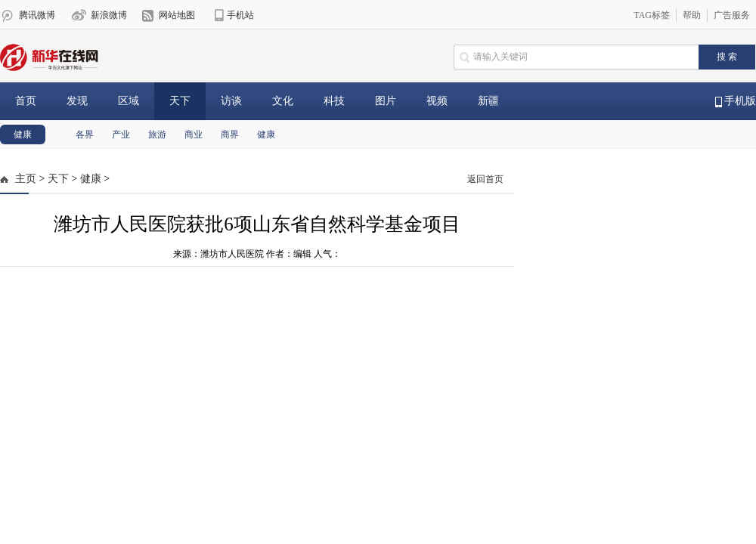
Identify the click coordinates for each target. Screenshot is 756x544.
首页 (26, 101)
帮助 (692, 15)
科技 (334, 101)
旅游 (157, 134)
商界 (230, 134)
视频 (437, 101)
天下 (180, 101)
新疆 (488, 101)
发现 (77, 101)
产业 (121, 134)
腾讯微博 (37, 15)
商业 (194, 134)
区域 (129, 101)
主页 (26, 179)
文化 (283, 101)
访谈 (231, 101)
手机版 (736, 101)
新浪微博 (109, 15)
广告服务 (732, 15)
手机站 (240, 15)
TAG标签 (652, 15)
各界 (85, 134)
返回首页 (485, 179)
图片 (386, 101)
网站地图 (177, 15)
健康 (23, 134)
